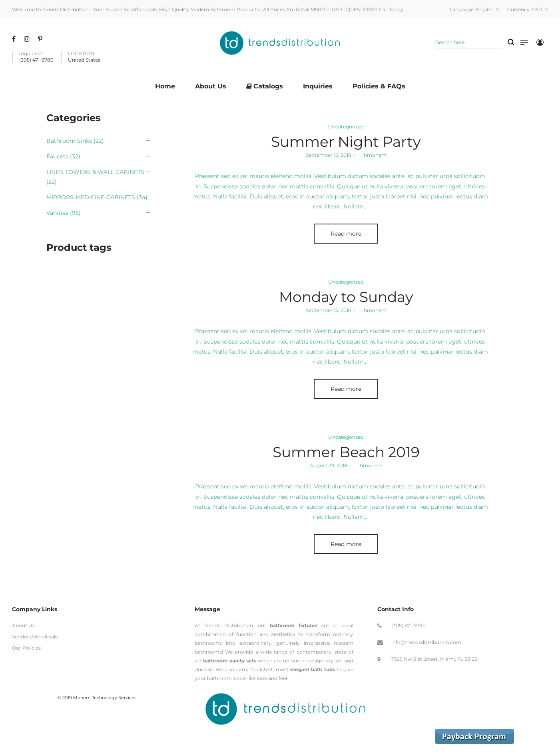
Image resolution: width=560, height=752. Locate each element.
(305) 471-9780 (409, 625)
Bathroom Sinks (69, 141)
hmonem (372, 155)
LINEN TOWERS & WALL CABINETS (95, 172)
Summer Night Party (346, 142)
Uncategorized (346, 127)
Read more (346, 234)
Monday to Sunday (346, 297)
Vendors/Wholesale (35, 637)
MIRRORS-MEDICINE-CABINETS (91, 197)
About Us (23, 625)
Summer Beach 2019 (346, 452)
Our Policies (26, 648)
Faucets (57, 156)
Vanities (57, 213)
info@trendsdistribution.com (426, 642)
